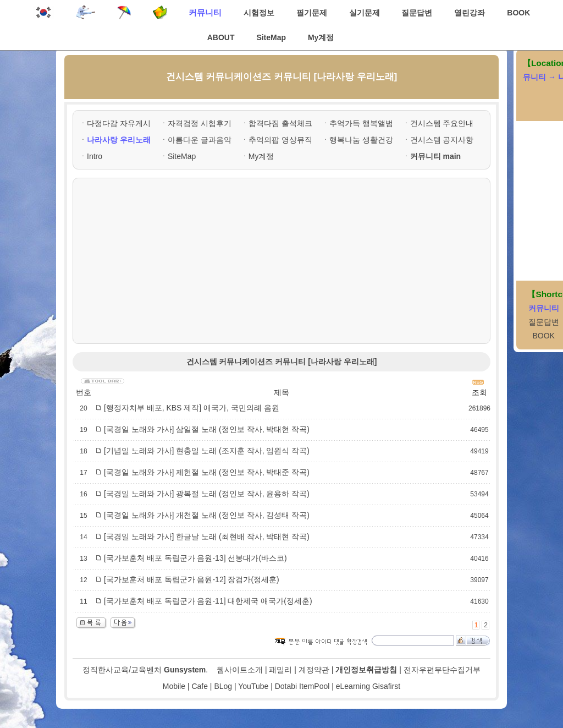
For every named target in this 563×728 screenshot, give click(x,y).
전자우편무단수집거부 (442, 670)
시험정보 (259, 13)
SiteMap (271, 37)
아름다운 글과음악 (200, 140)
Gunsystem (185, 670)
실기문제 (365, 13)
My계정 (321, 37)
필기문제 (312, 13)
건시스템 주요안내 (442, 123)
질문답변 (417, 13)
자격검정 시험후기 (200, 123)
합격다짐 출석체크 (280, 123)
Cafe (200, 686)
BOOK (518, 13)
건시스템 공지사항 (442, 140)
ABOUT (221, 37)
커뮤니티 (205, 12)
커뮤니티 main (436, 156)
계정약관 (314, 670)
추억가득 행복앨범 (361, 123)
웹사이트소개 (240, 670)
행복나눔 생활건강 (361, 140)
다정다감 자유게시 (119, 123)
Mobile (174, 686)
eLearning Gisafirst (368, 686)
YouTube (253, 686)
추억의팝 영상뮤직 (280, 140)
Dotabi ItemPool (302, 686)
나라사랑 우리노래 (119, 140)
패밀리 (280, 670)
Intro (95, 156)
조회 (479, 392)
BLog (223, 686)
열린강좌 (470, 13)
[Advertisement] (281, 261)
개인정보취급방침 (366, 670)
